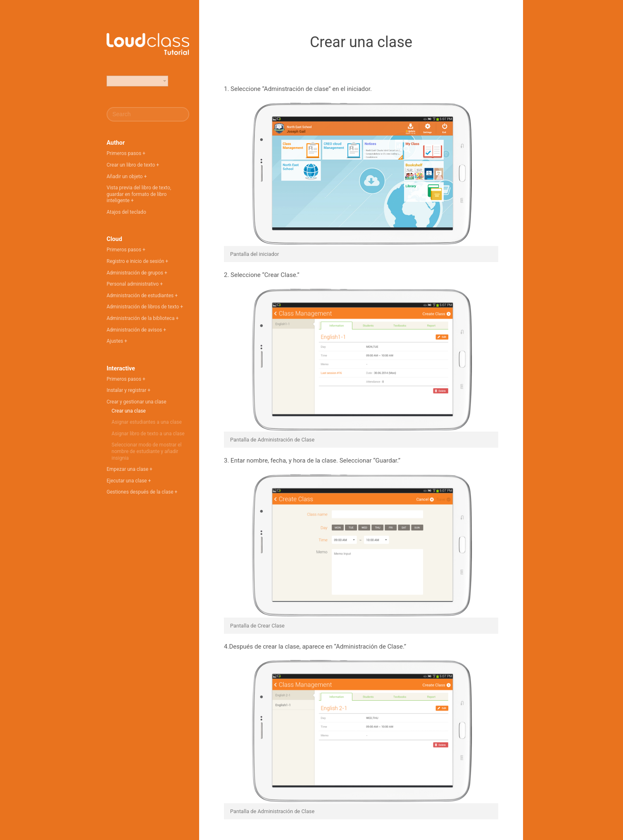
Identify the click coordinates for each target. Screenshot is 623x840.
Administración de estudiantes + (142, 296)
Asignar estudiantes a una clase (147, 422)
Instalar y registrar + (128, 390)
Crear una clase (129, 411)
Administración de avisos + (136, 330)
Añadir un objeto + (127, 177)
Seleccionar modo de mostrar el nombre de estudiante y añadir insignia (147, 451)
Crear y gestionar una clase (137, 402)
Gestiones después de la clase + (142, 492)
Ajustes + (117, 341)
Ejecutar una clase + (129, 481)
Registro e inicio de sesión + (137, 261)
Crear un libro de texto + (133, 165)
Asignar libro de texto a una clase (148, 434)
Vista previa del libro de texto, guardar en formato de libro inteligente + (139, 194)
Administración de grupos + (137, 273)
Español (119, 81)
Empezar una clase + (130, 469)
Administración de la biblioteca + (143, 318)
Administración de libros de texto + (145, 307)
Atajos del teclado (126, 212)
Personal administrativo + (135, 284)
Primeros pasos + (126, 153)
